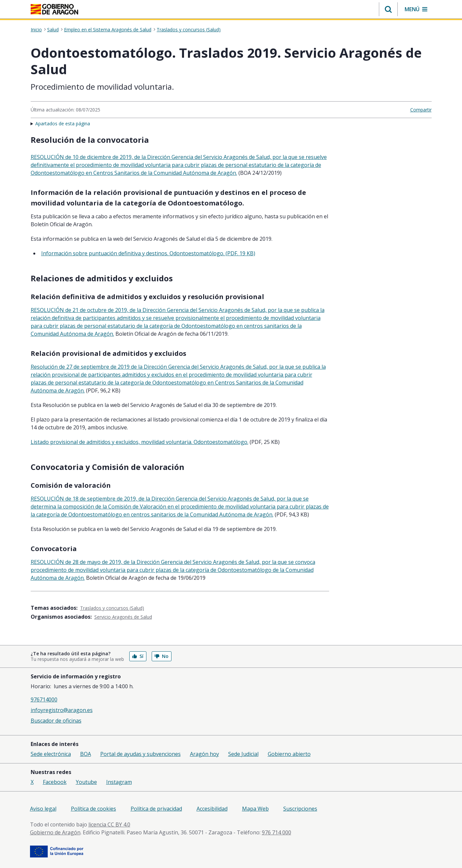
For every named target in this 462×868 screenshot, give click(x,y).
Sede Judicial (243, 754)
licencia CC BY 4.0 (109, 824)
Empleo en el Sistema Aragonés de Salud (108, 30)
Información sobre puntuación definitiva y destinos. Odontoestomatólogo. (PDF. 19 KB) (148, 253)
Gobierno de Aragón (55, 832)
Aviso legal (43, 809)
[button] (388, 9)
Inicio (36, 30)
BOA (86, 754)
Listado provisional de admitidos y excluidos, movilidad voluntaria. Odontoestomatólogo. (139, 442)
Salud (53, 30)
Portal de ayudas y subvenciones (140, 754)
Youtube (86, 782)
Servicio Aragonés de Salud (123, 617)
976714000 (44, 699)
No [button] (162, 656)
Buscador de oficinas (56, 721)
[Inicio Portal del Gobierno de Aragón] (54, 9)
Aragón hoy (204, 754)
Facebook (55, 782)
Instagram (119, 782)
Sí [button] (138, 656)
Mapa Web (255, 809)
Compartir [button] (421, 110)
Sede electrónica (51, 754)
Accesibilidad (212, 809)
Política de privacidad (156, 809)
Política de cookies (93, 809)
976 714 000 (277, 832)
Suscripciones (300, 809)
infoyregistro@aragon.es (62, 710)
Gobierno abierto (289, 754)
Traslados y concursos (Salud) (189, 30)
